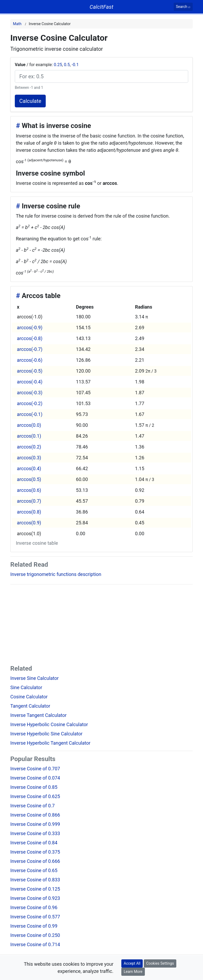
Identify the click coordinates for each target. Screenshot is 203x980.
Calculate (30, 101)
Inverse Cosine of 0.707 (35, 769)
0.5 (67, 65)
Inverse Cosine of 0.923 (35, 898)
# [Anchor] (18, 126)
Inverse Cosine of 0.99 (34, 926)
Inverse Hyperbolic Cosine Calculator (49, 724)
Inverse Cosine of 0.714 (35, 944)
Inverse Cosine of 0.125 (35, 889)
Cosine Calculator (29, 697)
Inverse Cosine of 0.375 (35, 852)
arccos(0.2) (29, 447)
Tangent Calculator (30, 706)
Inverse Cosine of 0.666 (35, 861)
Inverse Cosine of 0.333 (35, 833)
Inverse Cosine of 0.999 (35, 824)
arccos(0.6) (29, 490)
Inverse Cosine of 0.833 (35, 880)
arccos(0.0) (29, 425)
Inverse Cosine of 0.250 (35, 935)
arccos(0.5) (29, 479)
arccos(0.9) (29, 523)
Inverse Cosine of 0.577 (35, 917)
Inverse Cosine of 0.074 (35, 778)
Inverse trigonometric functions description (56, 574)
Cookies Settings (160, 963)
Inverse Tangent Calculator (38, 715)
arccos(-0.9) (30, 328)
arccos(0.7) (29, 501)
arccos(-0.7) (30, 349)
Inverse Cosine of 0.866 (35, 815)
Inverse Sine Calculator (34, 678)
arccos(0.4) (29, 468)
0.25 (58, 65)
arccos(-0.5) (30, 371)
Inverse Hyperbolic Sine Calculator (46, 734)
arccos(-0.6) (30, 360)
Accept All (132, 963)
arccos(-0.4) (30, 382)
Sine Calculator (26, 687)
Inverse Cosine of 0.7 (33, 806)
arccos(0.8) (29, 512)
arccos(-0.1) (30, 414)
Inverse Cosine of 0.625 (35, 796)
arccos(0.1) (29, 436)
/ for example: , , (47, 65)
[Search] (183, 7)
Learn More (133, 972)
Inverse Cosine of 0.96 (34, 907)
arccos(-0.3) (30, 393)
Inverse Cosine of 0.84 (34, 843)
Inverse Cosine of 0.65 (34, 870)
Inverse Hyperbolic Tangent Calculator (50, 743)
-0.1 (75, 65)
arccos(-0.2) (30, 403)
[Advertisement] (101, 626)
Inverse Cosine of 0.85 (34, 787)
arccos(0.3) (29, 458)
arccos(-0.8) (30, 338)
